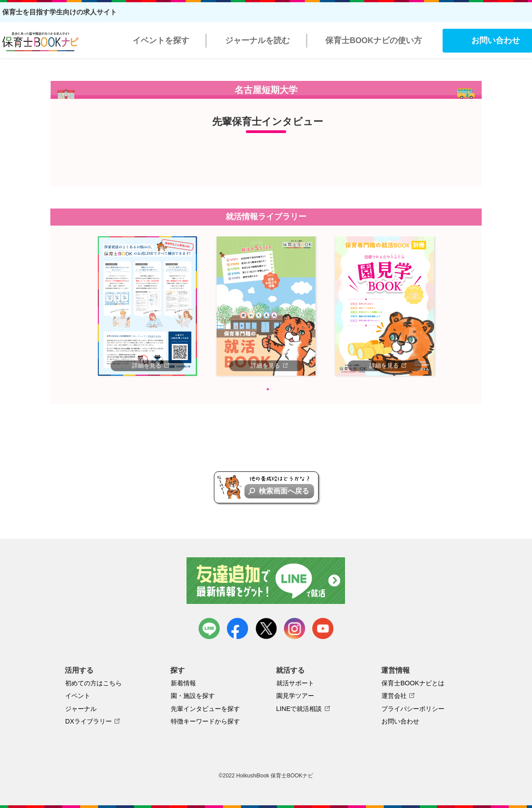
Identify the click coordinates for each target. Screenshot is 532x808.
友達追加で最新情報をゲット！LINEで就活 (266, 581)
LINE (209, 628)
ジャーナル (81, 709)
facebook (237, 628)
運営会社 (394, 696)
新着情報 (183, 683)
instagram (295, 628)
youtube (323, 628)
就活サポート (295, 683)
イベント (78, 696)
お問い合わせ (400, 721)
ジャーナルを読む (257, 40)
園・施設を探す (193, 696)
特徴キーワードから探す (205, 721)
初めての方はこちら (93, 683)
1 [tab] (268, 389)
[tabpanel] (147, 306)
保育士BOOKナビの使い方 (374, 40)
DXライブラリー (89, 721)
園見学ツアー (295, 696)
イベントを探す (161, 40)
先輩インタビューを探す (205, 709)
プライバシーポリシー (413, 709)
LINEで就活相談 (299, 709)
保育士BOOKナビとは (413, 683)
